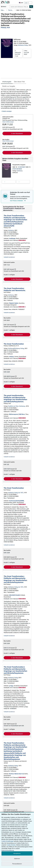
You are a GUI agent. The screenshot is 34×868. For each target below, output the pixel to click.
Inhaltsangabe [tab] (7, 82)
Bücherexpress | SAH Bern (17, 414)
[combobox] (19, 7)
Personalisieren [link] (17, 864)
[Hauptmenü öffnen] (4, 7)
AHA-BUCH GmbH (15, 595)
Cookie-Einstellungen (7, 841)
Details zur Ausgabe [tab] (9, 86)
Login (26, 3)
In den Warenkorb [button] (17, 133)
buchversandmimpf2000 (17, 501)
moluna (11, 356)
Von (18, 53)
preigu (11, 686)
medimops (12, 238)
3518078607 (22, 167)
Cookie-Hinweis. (11, 845)
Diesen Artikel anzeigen (8, 122)
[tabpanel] (16, 100)
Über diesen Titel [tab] (19, 82)
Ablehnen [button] (17, 859)
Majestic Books (14, 303)
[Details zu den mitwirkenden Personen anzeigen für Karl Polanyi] (5, 27)
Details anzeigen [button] (7, 111)
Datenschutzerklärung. (8, 850)
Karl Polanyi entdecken (18, 201)
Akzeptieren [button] (17, 853)
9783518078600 (17, 169)
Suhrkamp (20, 171)
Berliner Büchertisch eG (16, 774)
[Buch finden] (31, 7)
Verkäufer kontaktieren (9, 257)
